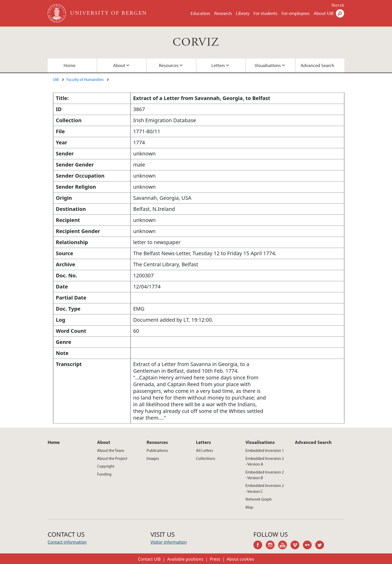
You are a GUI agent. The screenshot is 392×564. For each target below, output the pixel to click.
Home (70, 65)
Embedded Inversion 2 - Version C (265, 488)
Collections (206, 458)
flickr (309, 546)
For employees (296, 13)
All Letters (204, 450)
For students (265, 13)
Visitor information (169, 542)
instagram (272, 546)
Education (200, 13)
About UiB (324, 13)
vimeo (297, 546)
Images (153, 458)
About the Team (111, 450)
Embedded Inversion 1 (265, 450)
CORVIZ (196, 42)
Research (223, 13)
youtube (284, 546)
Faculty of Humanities (85, 79)
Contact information (67, 542)
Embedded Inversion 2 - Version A (265, 461)
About (119, 65)
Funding (104, 474)
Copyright (106, 466)
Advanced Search (317, 65)
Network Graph (259, 499)
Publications (157, 450)
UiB (56, 79)
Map (249, 507)
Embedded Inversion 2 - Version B (265, 475)
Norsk (338, 5)
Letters (218, 65)
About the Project (112, 458)
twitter (321, 546)
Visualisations (268, 65)
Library (243, 13)
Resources (169, 65)
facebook (260, 546)
